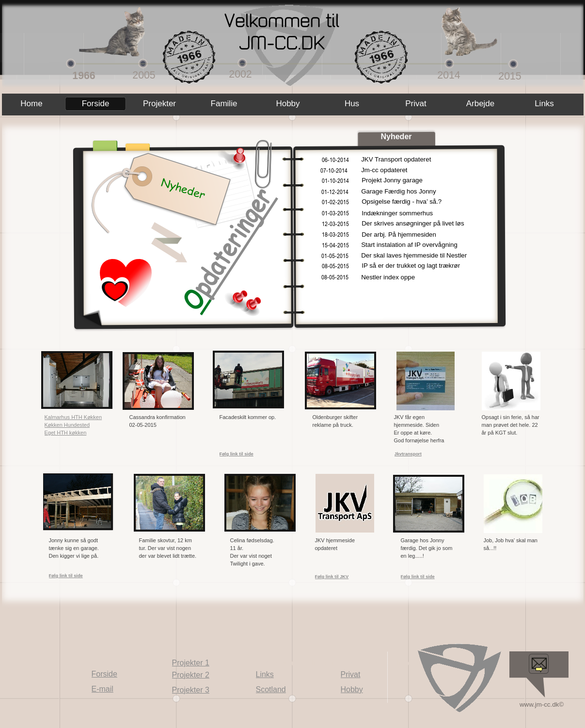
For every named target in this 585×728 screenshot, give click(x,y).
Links (265, 674)
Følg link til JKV (332, 577)
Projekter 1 (191, 663)
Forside (104, 674)
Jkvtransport (408, 454)
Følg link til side (66, 576)
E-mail (103, 689)
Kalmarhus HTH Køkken (73, 417)
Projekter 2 (191, 675)
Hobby (352, 689)
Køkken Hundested (67, 425)
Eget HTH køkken (66, 433)
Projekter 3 (191, 690)
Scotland (271, 689)
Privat (351, 674)
